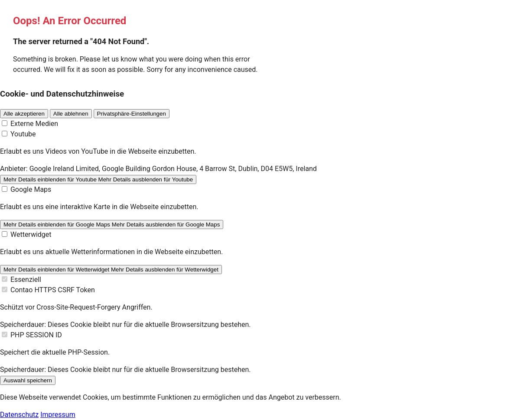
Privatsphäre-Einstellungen (132, 114)
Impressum (58, 415)
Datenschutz (19, 415)
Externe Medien (34, 124)
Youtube (23, 134)
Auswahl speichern (28, 380)
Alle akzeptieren (24, 114)
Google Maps (31, 189)
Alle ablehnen (71, 114)
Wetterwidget (31, 234)
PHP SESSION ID (36, 335)
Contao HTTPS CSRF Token (53, 290)
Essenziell (26, 279)
